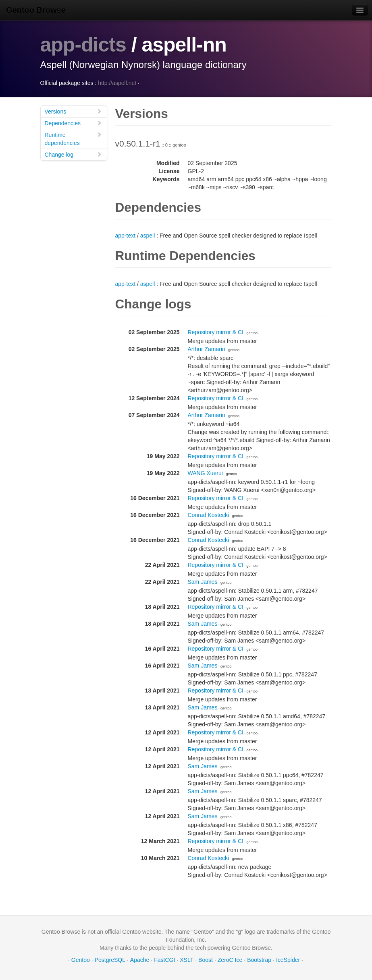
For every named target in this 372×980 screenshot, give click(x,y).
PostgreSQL (110, 960)
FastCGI (164, 960)
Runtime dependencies (73, 139)
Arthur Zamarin (207, 349)
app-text (126, 236)
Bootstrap (259, 960)
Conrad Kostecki (209, 515)
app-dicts (83, 45)
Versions (73, 111)
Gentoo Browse (36, 10)
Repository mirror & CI (216, 332)
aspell (148, 236)
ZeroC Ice (230, 960)
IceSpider (288, 960)
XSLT (187, 960)
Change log (73, 154)
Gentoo (81, 960)
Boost (206, 960)
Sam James (203, 582)
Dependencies (73, 123)
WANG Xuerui (205, 473)
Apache (140, 960)
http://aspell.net (117, 83)
